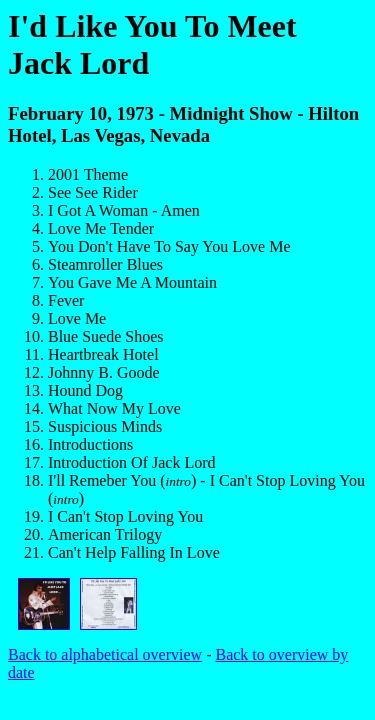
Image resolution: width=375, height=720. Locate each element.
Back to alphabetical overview (105, 654)
